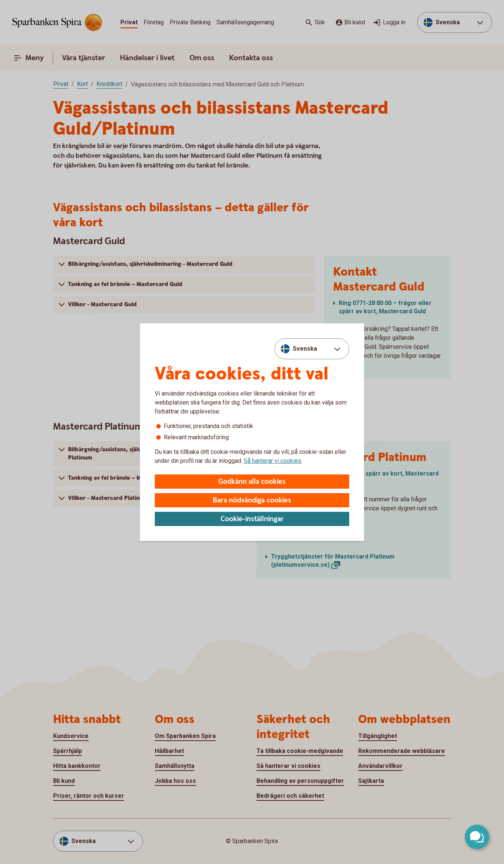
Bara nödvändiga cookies (252, 500)
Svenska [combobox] (305, 349)
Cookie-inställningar (252, 519)
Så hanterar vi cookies (273, 461)
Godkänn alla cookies (252, 482)
